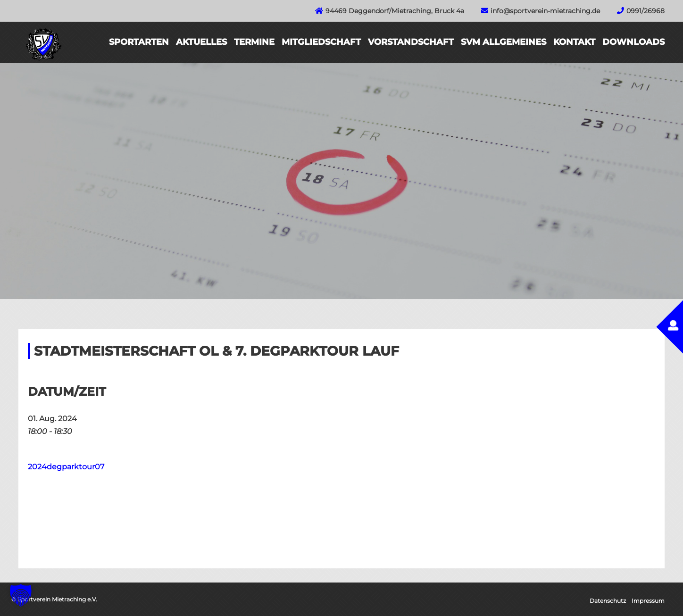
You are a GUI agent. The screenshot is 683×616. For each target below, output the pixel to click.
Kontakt (574, 42)
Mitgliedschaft (321, 42)
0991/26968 (646, 11)
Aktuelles (201, 42)
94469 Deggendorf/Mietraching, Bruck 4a (395, 11)
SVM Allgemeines (504, 42)
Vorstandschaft (411, 42)
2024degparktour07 (66, 467)
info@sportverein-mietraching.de (545, 11)
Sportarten (139, 42)
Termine (254, 42)
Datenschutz (608, 601)
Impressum (648, 601)
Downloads (633, 42)
